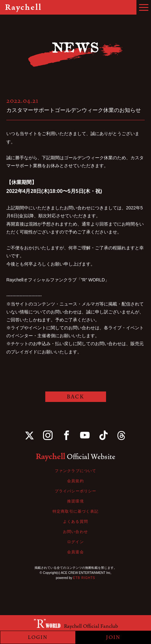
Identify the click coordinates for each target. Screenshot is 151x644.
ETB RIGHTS (84, 578)
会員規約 (75, 481)
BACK (75, 397)
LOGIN (38, 637)
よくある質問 (75, 522)
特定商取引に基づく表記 (75, 511)
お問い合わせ (75, 532)
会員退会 (75, 552)
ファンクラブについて (76, 471)
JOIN (113, 637)
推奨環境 (75, 501)
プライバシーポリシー (76, 491)
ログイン (75, 542)
